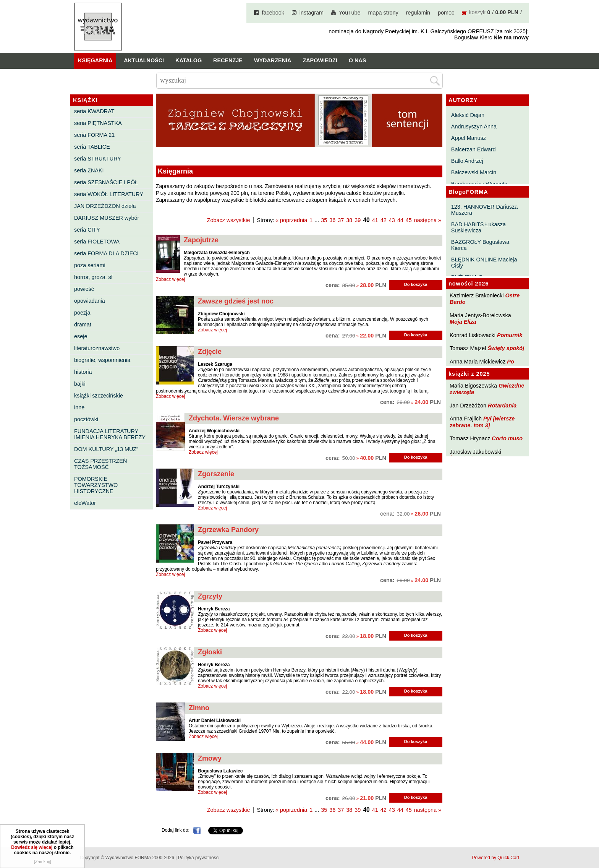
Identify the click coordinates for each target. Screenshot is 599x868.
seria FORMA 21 (94, 135)
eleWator (85, 503)
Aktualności (144, 60)
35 (324, 220)
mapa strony (383, 13)
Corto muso (507, 438)
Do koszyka (416, 284)
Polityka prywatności (199, 858)
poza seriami (90, 265)
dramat (83, 324)
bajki (80, 384)
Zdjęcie (210, 352)
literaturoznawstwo (97, 348)
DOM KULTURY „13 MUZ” (106, 449)
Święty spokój (506, 348)
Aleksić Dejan (468, 115)
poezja (82, 313)
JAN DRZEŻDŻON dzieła (105, 206)
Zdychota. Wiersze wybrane (234, 418)
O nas (358, 60)
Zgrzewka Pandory (228, 530)
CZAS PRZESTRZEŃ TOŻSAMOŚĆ (100, 464)
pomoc (446, 13)
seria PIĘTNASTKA (98, 123)
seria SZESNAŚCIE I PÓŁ (106, 182)
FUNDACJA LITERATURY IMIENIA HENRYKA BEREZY (110, 434)
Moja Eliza (463, 322)
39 (358, 220)
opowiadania (90, 301)
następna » (428, 220)
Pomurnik (510, 335)
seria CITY (87, 230)
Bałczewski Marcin (474, 172)
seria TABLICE (92, 147)
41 (375, 220)
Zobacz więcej (170, 279)
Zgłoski (210, 652)
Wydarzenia (273, 60)
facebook (273, 13)
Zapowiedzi (320, 60)
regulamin (418, 13)
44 (400, 220)
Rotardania (502, 406)
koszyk (477, 12)
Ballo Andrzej (467, 161)
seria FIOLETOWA (97, 242)
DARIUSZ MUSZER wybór (107, 218)
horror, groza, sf (93, 277)
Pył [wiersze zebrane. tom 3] (482, 422)
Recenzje (228, 60)
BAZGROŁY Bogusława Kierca (480, 245)
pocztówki (86, 419)
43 (392, 220)
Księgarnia (95, 60)
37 (341, 220)
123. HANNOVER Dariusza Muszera (484, 210)
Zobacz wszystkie (229, 220)
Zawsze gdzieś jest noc (236, 301)
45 (409, 220)
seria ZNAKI (89, 170)
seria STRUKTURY (98, 159)
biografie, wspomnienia (102, 360)
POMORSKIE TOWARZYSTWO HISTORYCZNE (96, 485)
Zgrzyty (210, 596)
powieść (84, 289)
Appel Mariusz (469, 138)
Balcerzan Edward (474, 149)
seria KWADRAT (94, 111)
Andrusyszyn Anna (474, 127)
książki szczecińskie (99, 396)
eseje (81, 336)
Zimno (199, 708)
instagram (312, 13)
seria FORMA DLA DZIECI (106, 253)
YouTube (350, 13)
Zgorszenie (216, 474)
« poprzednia (291, 220)
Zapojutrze (201, 240)
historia (83, 372)
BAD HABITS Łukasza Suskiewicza (478, 227)
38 (349, 220)
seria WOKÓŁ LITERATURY (109, 194)
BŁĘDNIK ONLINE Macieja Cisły (484, 263)
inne (79, 407)
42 (384, 220)
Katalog (189, 60)
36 (332, 220)
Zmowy (210, 758)
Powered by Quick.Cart (496, 858)
